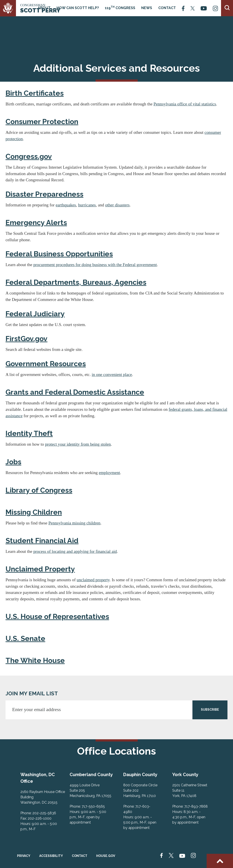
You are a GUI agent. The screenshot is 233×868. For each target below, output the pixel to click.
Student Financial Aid (42, 541)
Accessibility (51, 856)
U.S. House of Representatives (57, 616)
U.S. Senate (25, 638)
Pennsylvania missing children (74, 523)
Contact (167, 8)
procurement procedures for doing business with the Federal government (95, 265)
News (147, 8)
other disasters (117, 205)
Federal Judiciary (35, 314)
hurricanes (87, 205)
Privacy (24, 856)
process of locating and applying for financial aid (75, 551)
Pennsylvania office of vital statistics (185, 104)
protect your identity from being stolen (78, 444)
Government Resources (46, 364)
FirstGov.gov (26, 339)
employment (109, 473)
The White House (35, 660)
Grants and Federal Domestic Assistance (75, 392)
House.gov (106, 856)
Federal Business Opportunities (59, 254)
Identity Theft (29, 433)
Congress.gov (29, 156)
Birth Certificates (35, 93)
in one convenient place (112, 375)
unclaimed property (93, 580)
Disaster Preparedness (44, 194)
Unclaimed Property (40, 569)
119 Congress (120, 8)
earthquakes (66, 205)
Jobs (13, 462)
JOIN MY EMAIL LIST (32, 693)
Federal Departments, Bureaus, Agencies (76, 282)
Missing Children (34, 512)
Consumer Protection (42, 122)
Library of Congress (39, 490)
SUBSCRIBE (210, 710)
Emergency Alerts (36, 222)
